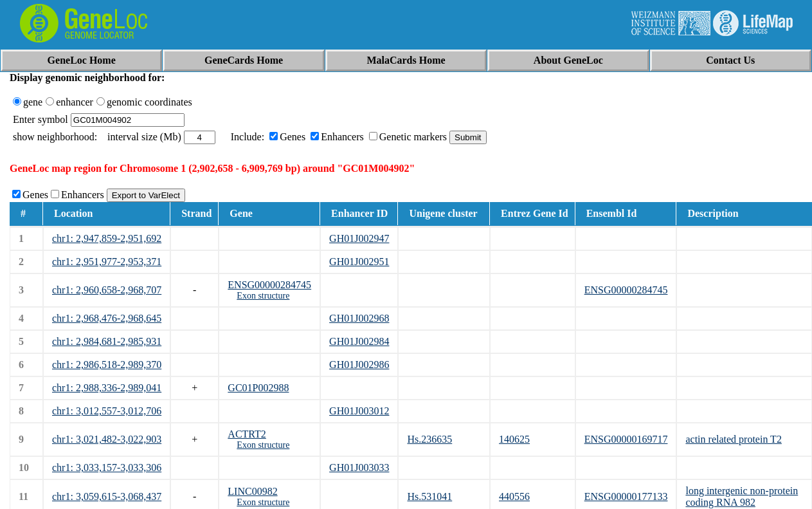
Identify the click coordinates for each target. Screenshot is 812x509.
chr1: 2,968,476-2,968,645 (107, 318)
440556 (514, 496)
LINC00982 (252, 491)
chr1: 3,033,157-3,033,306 (107, 467)
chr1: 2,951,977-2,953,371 (107, 262)
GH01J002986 (359, 365)
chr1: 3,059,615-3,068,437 (107, 496)
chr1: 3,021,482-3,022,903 (107, 439)
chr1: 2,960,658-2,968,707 (107, 290)
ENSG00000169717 (626, 439)
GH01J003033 (359, 467)
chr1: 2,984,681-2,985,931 (107, 341)
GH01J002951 (359, 262)
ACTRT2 (247, 434)
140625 (514, 439)
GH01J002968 (359, 318)
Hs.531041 (429, 496)
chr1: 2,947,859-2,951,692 (107, 238)
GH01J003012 (359, 411)
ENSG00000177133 (626, 496)
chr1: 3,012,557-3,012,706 (107, 411)
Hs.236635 (429, 439)
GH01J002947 (359, 238)
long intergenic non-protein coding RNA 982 (742, 496)
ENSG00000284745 (269, 285)
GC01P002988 (258, 388)
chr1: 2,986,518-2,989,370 (107, 365)
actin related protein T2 (733, 439)
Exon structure (263, 296)
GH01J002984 (359, 341)
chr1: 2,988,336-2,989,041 (107, 388)
